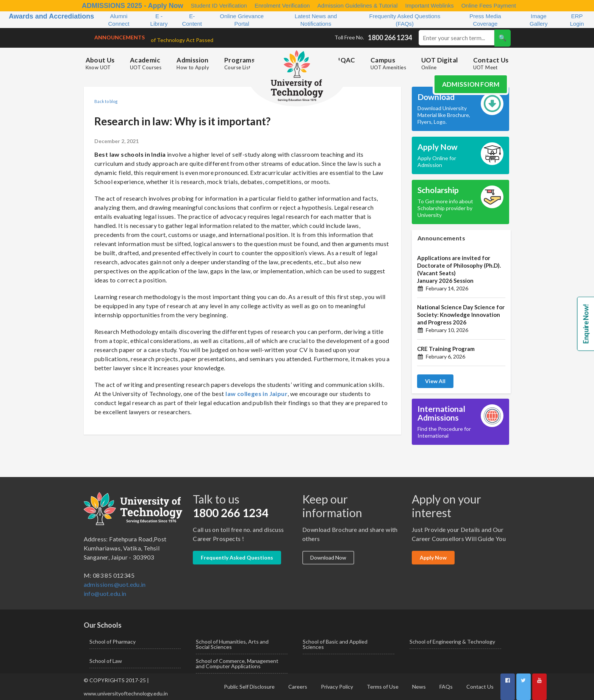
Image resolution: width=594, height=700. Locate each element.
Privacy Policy (337, 687)
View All (435, 381)
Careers (298, 687)
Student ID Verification (219, 5)
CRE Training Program (446, 349)
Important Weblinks (430, 5)
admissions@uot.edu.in (115, 584)
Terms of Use (383, 687)
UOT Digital (439, 63)
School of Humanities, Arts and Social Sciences (232, 644)
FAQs (446, 687)
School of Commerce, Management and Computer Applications (237, 663)
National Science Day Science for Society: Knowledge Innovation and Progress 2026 (461, 315)
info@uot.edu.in (105, 593)
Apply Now (433, 557)
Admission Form (471, 84)
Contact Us (491, 63)
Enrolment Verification (282, 5)
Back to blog (106, 101)
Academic (146, 63)
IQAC (347, 60)
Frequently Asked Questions (237, 557)
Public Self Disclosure (249, 687)
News (419, 687)
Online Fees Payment (489, 5)
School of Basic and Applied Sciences (335, 644)
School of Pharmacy (113, 642)
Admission (193, 63)
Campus (388, 63)
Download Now (328, 557)
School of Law (106, 661)
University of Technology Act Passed (162, 40)
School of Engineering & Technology (452, 642)
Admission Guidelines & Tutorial (358, 5)
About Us (100, 63)
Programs (239, 63)
